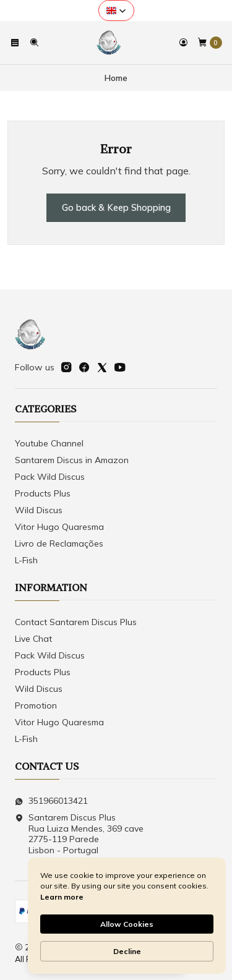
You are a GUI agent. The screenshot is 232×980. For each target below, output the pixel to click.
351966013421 (51, 801)
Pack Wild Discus (50, 477)
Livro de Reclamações (59, 543)
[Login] (183, 43)
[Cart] (210, 43)
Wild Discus (39, 510)
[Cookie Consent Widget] (127, 916)
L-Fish (26, 560)
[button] (116, 11)
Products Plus (43, 493)
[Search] (33, 43)
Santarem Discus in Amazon (72, 460)
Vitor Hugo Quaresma (59, 527)
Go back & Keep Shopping (116, 208)
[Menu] (15, 43)
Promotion (36, 705)
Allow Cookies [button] (127, 924)
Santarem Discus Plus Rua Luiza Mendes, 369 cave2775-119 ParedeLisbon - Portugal (79, 834)
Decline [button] (127, 951)
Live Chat (33, 639)
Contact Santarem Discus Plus (76, 622)
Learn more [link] (62, 897)
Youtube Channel (49, 443)
